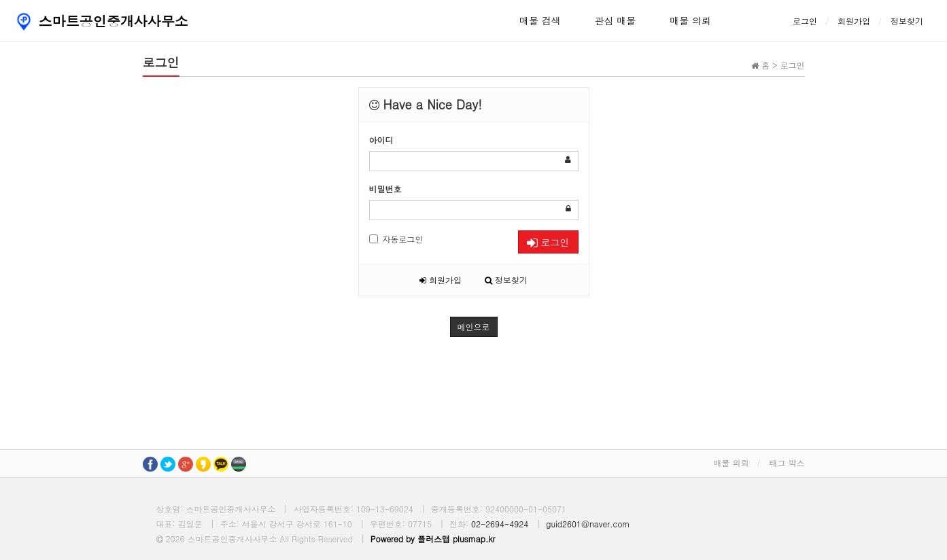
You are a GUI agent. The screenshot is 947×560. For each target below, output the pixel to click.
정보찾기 (907, 21)
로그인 (805, 21)
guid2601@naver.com (588, 524)
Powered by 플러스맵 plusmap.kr (433, 539)
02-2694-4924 (500, 524)
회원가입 (854, 21)
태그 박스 (787, 462)
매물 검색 (540, 20)
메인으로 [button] (474, 327)
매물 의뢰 (690, 20)
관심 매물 (616, 20)
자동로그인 (396, 239)
